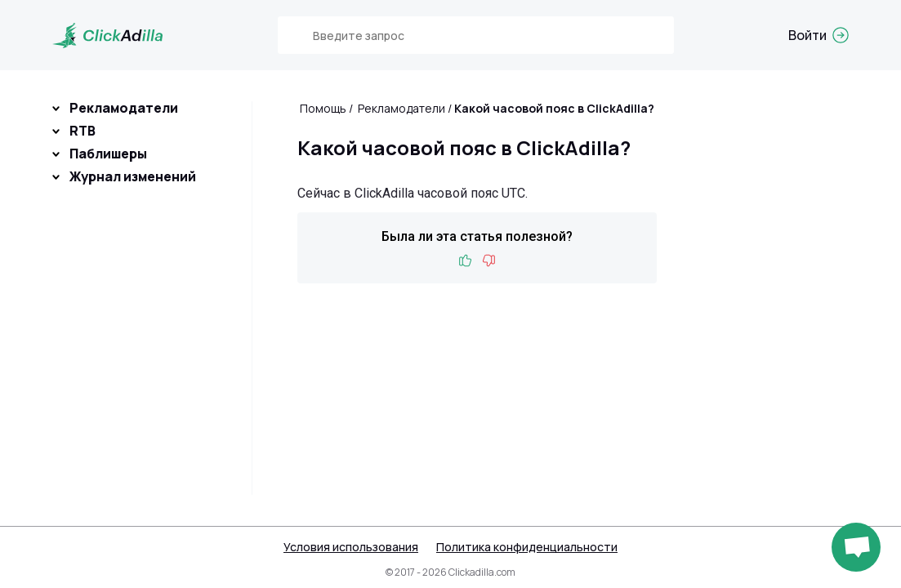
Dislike (488, 261)
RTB (83, 131)
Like (466, 261)
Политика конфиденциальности (527, 547)
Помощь (323, 108)
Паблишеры (108, 154)
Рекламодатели (124, 108)
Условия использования (351, 547)
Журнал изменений (133, 176)
